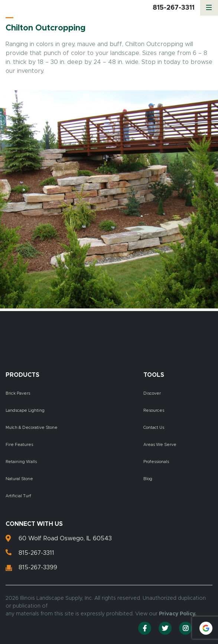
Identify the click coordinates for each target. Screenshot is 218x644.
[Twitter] (165, 628)
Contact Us (154, 428)
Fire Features (19, 445)
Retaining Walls (21, 462)
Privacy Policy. (178, 614)
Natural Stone (19, 479)
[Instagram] (186, 628)
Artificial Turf (18, 496)
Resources (154, 410)
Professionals (156, 462)
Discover (152, 393)
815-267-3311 (174, 8)
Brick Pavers (18, 393)
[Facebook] (145, 628)
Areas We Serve (160, 445)
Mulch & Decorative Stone (32, 428)
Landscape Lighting (25, 410)
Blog (148, 479)
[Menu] (209, 8)
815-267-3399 (38, 567)
